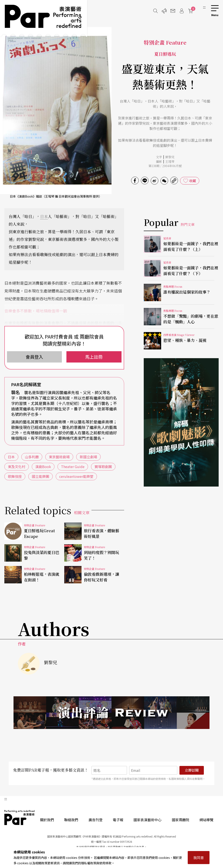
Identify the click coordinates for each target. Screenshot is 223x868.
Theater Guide (73, 467)
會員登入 (34, 357)
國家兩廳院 (181, 820)
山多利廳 (32, 457)
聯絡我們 (71, 820)
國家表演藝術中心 (147, 820)
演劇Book (43, 467)
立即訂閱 (192, 770)
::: (204, 7)
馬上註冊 (94, 357)
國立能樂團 (41, 476)
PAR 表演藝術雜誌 (20, 818)
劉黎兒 (170, 157)
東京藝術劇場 (59, 457)
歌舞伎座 (15, 476)
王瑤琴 (170, 161)
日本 (44, 216)
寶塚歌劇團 (103, 467)
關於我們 (47, 820)
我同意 (199, 858)
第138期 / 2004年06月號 (165, 166)
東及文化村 (17, 467)
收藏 (193, 181)
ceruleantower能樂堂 (76, 476)
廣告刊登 (96, 820)
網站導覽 (206, 820)
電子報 (118, 820)
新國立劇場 (88, 457)
